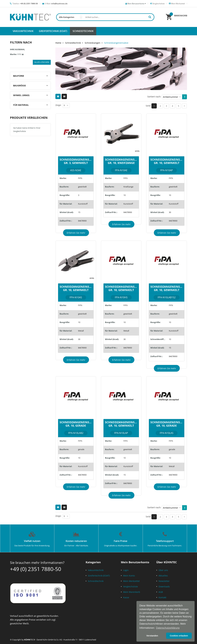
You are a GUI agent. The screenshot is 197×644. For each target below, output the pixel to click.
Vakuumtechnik (96, 570)
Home (58, 43)
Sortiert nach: (154, 97)
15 (79, 212)
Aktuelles (163, 576)
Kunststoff (83, 204)
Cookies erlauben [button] (179, 636)
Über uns (163, 570)
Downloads (164, 587)
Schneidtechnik (73, 43)
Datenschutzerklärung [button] (168, 628)
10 (125, 195)
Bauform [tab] (19, 76)
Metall (81, 331)
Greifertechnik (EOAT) (99, 576)
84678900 (82, 221)
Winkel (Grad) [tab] (21, 95)
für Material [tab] (21, 105)
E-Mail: (56, 4)
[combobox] (105, 17)
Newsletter (164, 581)
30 (170, 212)
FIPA (80, 178)
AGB (161, 592)
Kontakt (162, 597)
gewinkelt (82, 187)
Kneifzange (128, 187)
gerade (81, 449)
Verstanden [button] (152, 636)
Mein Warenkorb (132, 592)
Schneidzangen (93, 43)
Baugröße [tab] (20, 86)
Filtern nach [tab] (21, 42)
